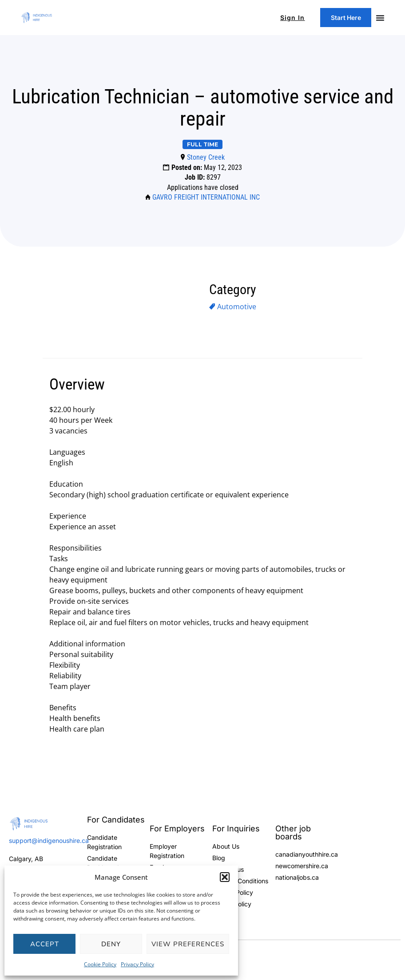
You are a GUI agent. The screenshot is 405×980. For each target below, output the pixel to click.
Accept (45, 944)
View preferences (188, 944)
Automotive (237, 307)
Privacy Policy (137, 964)
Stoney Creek (206, 157)
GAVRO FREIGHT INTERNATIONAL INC (206, 197)
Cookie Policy (100, 964)
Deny (111, 944)
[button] (225, 877)
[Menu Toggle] (380, 18)
